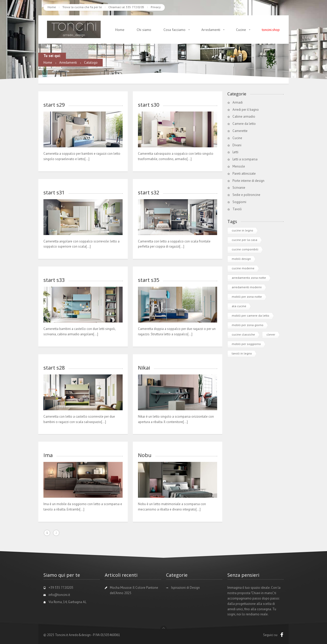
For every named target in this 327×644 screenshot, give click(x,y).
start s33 (54, 280)
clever (271, 334)
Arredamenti (211, 30)
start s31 (54, 192)
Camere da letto (244, 124)
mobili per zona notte (247, 297)
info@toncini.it (59, 595)
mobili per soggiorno (246, 344)
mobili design (241, 259)
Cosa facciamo (174, 30)
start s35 (149, 280)
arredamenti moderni (247, 287)
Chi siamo (144, 30)
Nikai (144, 368)
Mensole (239, 166)
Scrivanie (239, 188)
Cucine (241, 30)
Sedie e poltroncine (246, 195)
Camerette (240, 131)
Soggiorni (239, 202)
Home (52, 7)
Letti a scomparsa (245, 159)
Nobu (145, 455)
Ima (48, 455)
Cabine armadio (244, 116)
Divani (237, 145)
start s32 (149, 192)
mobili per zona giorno (248, 325)
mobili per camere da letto (250, 315)
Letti (235, 152)
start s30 (149, 105)
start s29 (54, 105)
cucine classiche (243, 334)
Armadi (238, 102)
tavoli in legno (242, 353)
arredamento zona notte (249, 278)
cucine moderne (243, 268)
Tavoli (237, 209)
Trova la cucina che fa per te (82, 7)
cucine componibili (245, 249)
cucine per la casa (244, 240)
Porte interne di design (248, 181)
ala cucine (239, 306)
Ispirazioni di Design (185, 588)
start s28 (54, 368)
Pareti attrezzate (244, 174)
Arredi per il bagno (246, 110)
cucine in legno (242, 230)
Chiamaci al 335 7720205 (126, 7)
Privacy (156, 7)
